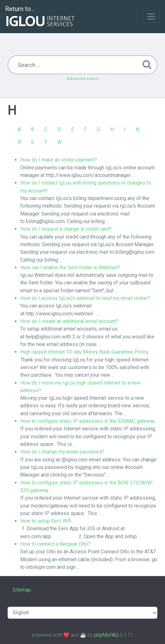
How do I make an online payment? (59, 160)
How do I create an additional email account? (69, 321)
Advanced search (83, 79)
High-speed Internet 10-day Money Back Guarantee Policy (84, 352)
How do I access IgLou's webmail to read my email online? (85, 298)
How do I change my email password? (62, 452)
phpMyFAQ (106, 635)
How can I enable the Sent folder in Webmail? (70, 267)
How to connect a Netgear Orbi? (55, 544)
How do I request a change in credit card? (66, 229)
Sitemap (22, 590)
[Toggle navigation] (151, 16)
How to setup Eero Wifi (46, 521)
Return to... (41, 17)
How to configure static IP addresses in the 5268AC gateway (88, 421)
